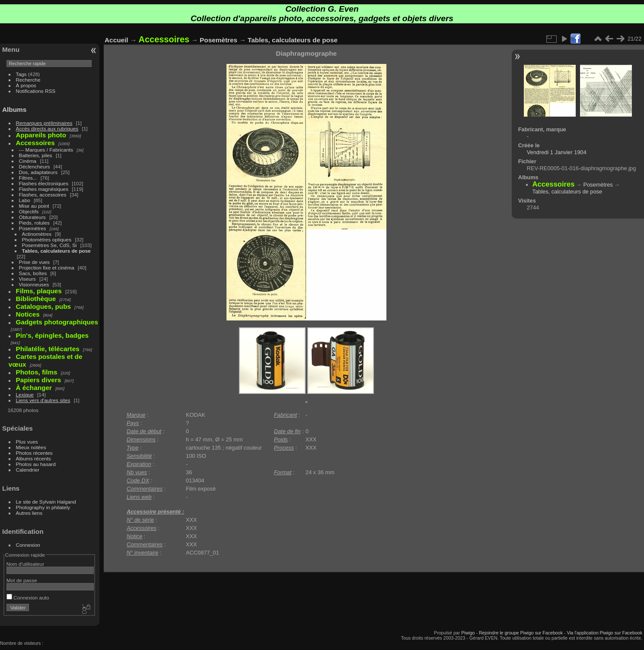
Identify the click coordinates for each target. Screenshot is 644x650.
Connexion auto (28, 598)
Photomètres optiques (47, 239)
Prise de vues (34, 262)
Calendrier (28, 470)
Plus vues (27, 442)
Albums (14, 109)
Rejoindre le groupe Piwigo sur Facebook (521, 633)
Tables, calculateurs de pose (56, 251)
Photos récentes (34, 453)
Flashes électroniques (44, 183)
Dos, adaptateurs (38, 172)
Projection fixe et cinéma (47, 268)
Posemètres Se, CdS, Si (49, 245)
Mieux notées (31, 447)
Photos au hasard (36, 464)
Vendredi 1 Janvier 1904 (557, 152)
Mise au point (34, 206)
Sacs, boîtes (33, 273)
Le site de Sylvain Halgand (46, 502)
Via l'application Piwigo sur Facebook (604, 633)
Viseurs (27, 279)
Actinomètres (37, 234)
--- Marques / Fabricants (46, 150)
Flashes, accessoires (43, 195)
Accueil (116, 40)
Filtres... (28, 178)
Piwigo (468, 633)
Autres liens (29, 513)
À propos (26, 85)
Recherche (28, 80)
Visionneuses (34, 284)
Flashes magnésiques (44, 189)
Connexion (28, 545)
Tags (21, 74)
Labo (25, 200)
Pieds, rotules (34, 223)
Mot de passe (22, 580)
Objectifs (29, 211)
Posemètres (33, 228)
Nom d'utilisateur (25, 564)
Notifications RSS (36, 91)
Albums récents (33, 458)
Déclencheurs (35, 166)
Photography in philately (43, 507)
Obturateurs (32, 217)
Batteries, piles (36, 155)
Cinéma (28, 161)
